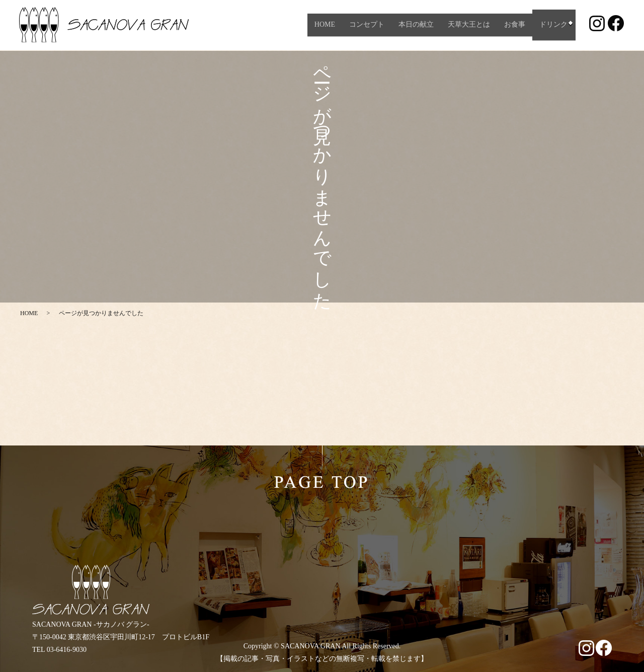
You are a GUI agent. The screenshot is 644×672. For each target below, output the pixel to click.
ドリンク (551, 25)
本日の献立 (414, 25)
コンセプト (364, 25)
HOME (322, 25)
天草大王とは (466, 25)
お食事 (512, 25)
